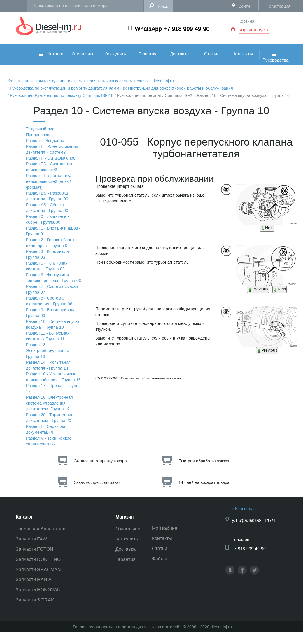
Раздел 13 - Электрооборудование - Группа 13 (49, 351)
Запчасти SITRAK (35, 600)
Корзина (246, 21)
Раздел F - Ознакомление (51, 158)
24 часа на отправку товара (100, 461)
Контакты (243, 54)
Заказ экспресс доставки (97, 483)
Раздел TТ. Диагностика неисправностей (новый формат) (49, 182)
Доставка (179, 54)
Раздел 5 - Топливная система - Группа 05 (47, 266)
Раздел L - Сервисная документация (47, 429)
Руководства (275, 64)
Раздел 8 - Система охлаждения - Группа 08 (49, 301)
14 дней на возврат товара (204, 483)
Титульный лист (41, 129)
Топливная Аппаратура (41, 529)
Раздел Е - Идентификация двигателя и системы (52, 149)
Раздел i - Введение (45, 141)
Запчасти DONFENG (38, 559)
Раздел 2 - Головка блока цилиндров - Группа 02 (50, 243)
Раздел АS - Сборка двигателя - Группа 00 (47, 208)
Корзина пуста (254, 30)
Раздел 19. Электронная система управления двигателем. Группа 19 (49, 403)
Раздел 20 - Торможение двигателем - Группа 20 (50, 418)
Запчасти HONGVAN (38, 590)
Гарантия (147, 54)
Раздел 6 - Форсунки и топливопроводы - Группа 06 (54, 278)
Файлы (159, 559)
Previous (258, 289)
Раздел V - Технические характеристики (49, 441)
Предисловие (39, 135)
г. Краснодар (244, 509)
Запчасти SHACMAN (38, 569)
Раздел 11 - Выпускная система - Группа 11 (48, 336)
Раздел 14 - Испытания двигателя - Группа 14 (48, 365)
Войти (244, 6)
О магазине (83, 54)
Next (267, 228)
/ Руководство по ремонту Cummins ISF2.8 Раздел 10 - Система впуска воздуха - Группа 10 (202, 96)
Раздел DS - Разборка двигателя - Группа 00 (47, 196)
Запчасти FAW (31, 539)
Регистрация (279, 6)
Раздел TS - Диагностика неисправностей (50, 167)
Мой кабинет (165, 528)
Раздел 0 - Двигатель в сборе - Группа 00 (48, 219)
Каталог (51, 54)
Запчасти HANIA (34, 579)
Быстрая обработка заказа (204, 461)
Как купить (115, 54)
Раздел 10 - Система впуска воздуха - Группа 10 (53, 324)
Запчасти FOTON (35, 549)
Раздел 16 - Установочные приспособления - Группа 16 (53, 377)
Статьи (211, 54)
